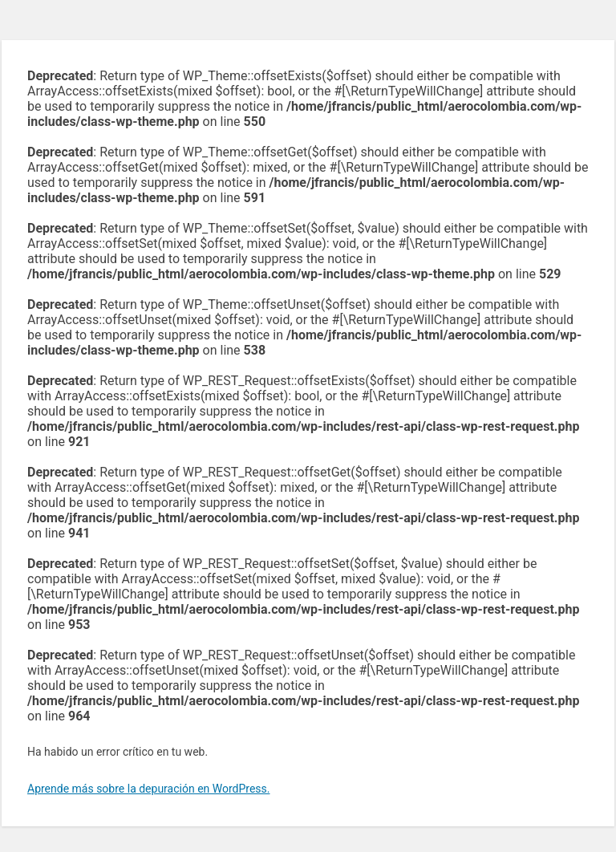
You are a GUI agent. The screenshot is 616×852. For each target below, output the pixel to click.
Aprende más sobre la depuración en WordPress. (148, 789)
